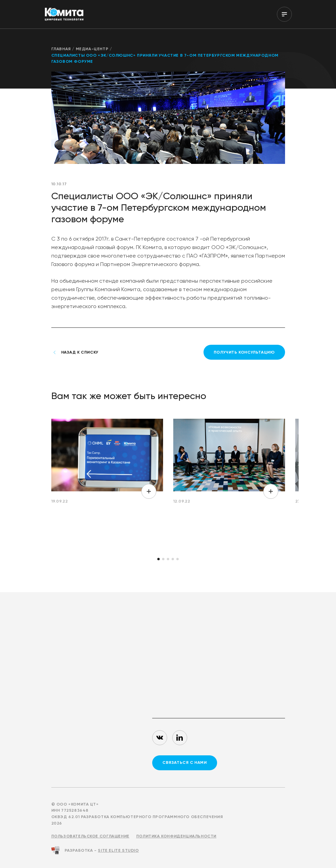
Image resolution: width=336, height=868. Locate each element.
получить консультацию (244, 352)
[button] (158, 559)
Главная (61, 49)
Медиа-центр (92, 49)
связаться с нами (185, 762)
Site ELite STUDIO (118, 850)
